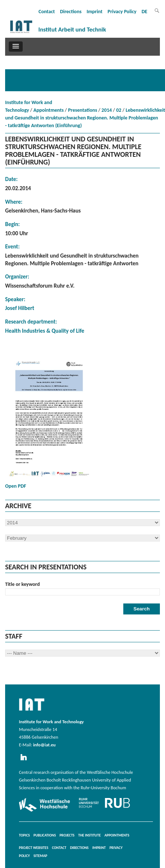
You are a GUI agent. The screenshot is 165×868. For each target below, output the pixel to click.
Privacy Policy (122, 12)
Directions (71, 12)
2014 (106, 110)
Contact (47, 12)
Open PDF (49, 422)
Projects (67, 835)
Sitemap (41, 856)
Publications (45, 835)
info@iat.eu (44, 745)
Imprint (95, 12)
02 (119, 110)
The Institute (90, 835)
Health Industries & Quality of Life (45, 331)
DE (145, 12)
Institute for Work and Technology (29, 106)
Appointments (48, 110)
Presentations (83, 110)
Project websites (34, 848)
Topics (25, 835)
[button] (16, 47)
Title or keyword (22, 584)
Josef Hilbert (20, 308)
